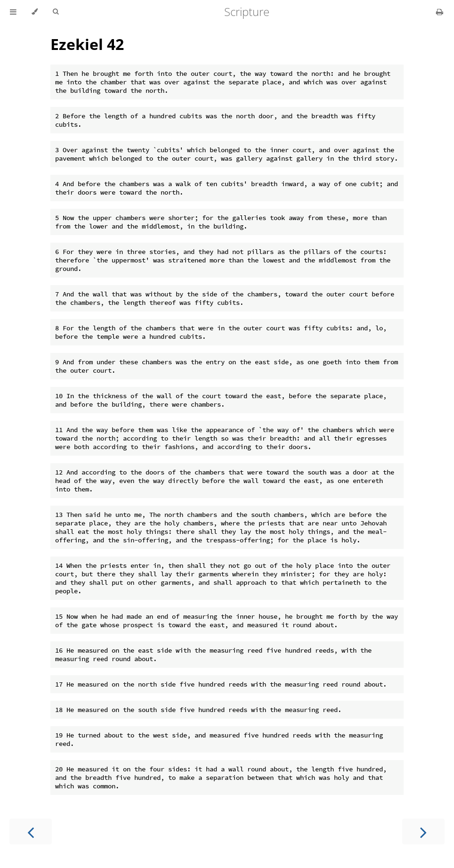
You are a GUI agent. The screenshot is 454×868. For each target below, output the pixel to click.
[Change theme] (35, 12)
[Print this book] (440, 12)
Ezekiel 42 (87, 44)
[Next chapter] (423, 831)
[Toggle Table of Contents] (13, 12)
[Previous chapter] (31, 831)
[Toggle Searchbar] (56, 12)
